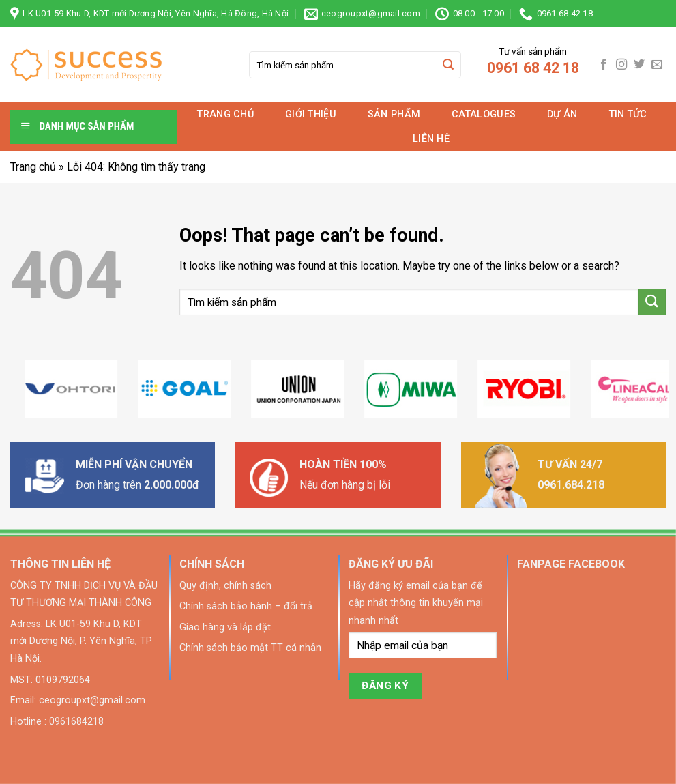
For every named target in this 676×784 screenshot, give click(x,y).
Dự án (562, 114)
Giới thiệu (311, 114)
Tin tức (628, 114)
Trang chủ (225, 114)
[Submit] (449, 65)
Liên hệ (431, 139)
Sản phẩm (394, 114)
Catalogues (484, 114)
